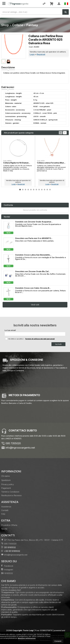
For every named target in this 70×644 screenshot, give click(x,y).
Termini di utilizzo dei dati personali (40, 339)
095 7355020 (13, 443)
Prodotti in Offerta (9, 525)
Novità (4, 529)
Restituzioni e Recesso (11, 495)
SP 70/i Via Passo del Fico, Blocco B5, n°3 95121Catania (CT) (32, 540)
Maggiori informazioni (27, 638)
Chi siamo (6, 476)
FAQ (3, 514)
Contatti (5, 510)
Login (32, 54)
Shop (5, 25)
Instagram (7, 570)
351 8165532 (8, 547)
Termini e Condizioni (10, 492)
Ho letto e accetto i (15, 339)
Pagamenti (6, 488)
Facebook (7, 566)
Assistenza (6, 507)
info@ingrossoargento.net (20, 448)
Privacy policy (8, 484)
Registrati (41, 54)
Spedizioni (6, 480)
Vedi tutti (35, 305)
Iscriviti (58, 344)
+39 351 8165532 (11, 551)
